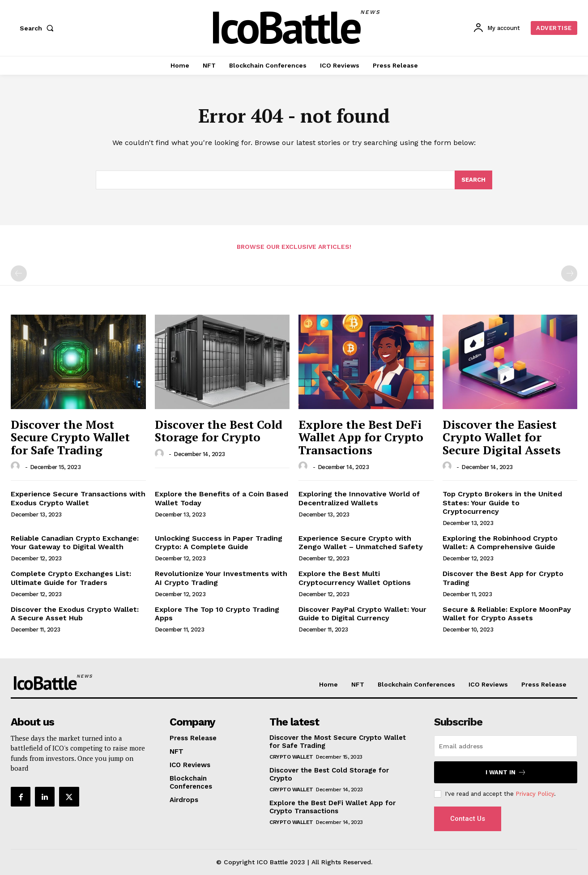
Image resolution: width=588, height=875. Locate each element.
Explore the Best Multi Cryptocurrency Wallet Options (355, 578)
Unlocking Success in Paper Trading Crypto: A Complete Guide (219, 542)
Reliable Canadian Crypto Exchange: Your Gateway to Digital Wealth (75, 542)
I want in (506, 772)
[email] (506, 746)
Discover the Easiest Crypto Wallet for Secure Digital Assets (502, 437)
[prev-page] (19, 273)
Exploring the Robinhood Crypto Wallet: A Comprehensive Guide (500, 542)
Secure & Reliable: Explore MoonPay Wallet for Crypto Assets (507, 614)
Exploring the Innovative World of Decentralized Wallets (359, 498)
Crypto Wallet (291, 757)
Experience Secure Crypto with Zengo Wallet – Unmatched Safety (361, 542)
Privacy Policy (535, 794)
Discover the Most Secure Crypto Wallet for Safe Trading (70, 437)
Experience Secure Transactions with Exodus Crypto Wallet (78, 498)
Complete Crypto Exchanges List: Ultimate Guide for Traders (71, 578)
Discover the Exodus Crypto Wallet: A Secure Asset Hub (75, 614)
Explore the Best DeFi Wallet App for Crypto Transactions (361, 437)
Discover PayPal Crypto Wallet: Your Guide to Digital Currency (362, 614)
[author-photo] (17, 466)
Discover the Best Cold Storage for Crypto (219, 431)
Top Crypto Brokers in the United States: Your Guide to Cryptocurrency (502, 502)
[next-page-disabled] (569, 273)
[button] (38, 28)
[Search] (473, 180)
